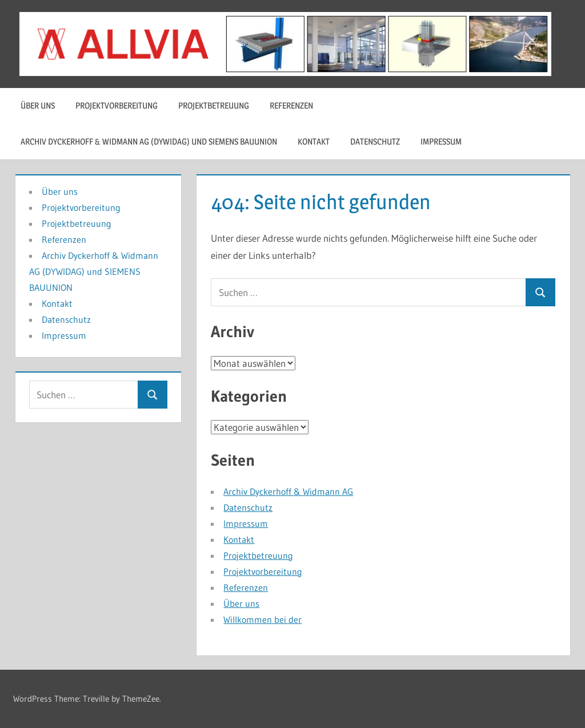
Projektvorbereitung (117, 105)
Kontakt (314, 141)
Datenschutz (375, 141)
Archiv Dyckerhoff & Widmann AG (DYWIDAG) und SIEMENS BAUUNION (149, 141)
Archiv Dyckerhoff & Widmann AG (288, 491)
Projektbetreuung (214, 105)
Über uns (38, 105)
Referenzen (291, 105)
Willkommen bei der (263, 619)
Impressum (441, 141)
